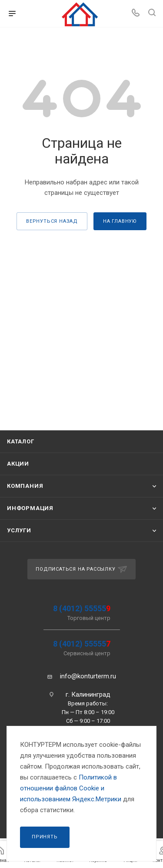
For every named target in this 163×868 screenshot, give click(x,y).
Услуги (19, 530)
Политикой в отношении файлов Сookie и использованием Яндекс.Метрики (71, 788)
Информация (30, 508)
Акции (18, 464)
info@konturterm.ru (88, 676)
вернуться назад (52, 221)
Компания (25, 486)
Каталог (21, 441)
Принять (45, 837)
